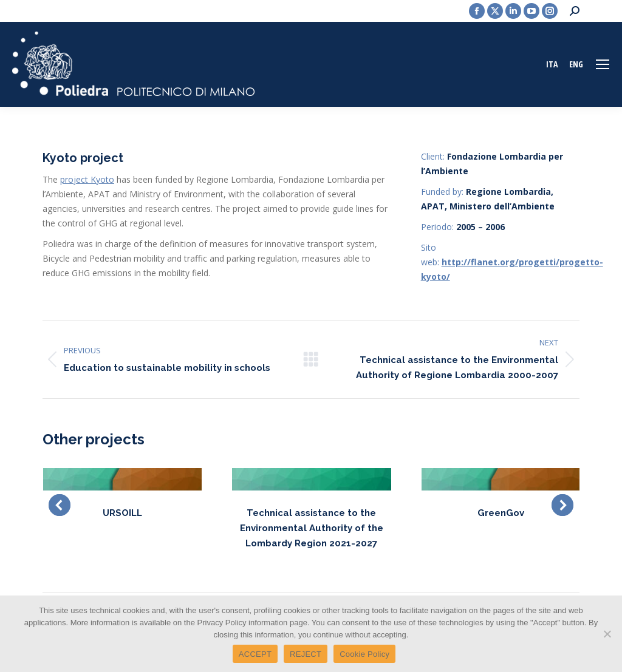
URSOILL (122, 513)
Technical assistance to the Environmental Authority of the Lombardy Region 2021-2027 (312, 528)
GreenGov (501, 513)
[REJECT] (607, 634)
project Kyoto (87, 179)
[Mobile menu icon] (603, 64)
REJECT (306, 654)
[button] (60, 505)
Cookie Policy (364, 654)
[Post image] (122, 479)
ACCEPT (255, 654)
